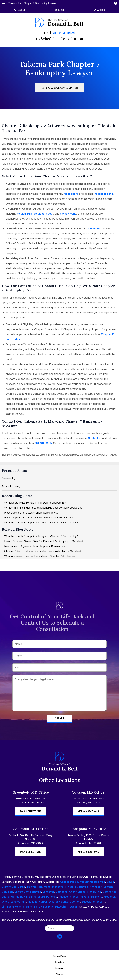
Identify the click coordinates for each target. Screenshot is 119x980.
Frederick (110, 897)
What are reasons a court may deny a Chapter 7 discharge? (40, 556)
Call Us (20, 10)
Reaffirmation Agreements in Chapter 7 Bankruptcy (35, 546)
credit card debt (43, 214)
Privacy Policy (60, 956)
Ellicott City (22, 892)
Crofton (108, 887)
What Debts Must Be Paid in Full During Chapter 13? (35, 503)
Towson (73, 907)
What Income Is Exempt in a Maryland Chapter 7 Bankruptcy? (41, 523)
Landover (48, 892)
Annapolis (96, 887)
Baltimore (96, 897)
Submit (59, 718)
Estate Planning (11, 486)
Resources (60, 968)
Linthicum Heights (13, 907)
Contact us (95, 438)
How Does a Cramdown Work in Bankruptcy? (31, 513)
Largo (22, 887)
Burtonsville (9, 887)
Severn (101, 902)
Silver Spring (85, 882)
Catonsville (110, 892)
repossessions (104, 194)
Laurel (6, 897)
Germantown (19, 897)
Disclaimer (60, 962)
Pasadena (65, 897)
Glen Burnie (94, 892)
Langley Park (18, 902)
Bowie (110, 882)
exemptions (93, 229)
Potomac (52, 897)
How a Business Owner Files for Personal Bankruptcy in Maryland (44, 541)
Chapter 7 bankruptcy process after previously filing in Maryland (43, 551)
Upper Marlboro (54, 887)
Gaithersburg (37, 897)
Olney (5, 902)
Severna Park (81, 897)
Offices (99, 10)
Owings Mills (46, 907)
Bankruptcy (9, 478)
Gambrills (31, 907)
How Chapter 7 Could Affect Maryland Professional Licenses (40, 518)
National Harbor (38, 902)
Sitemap (60, 974)
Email (59, 10)
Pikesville (61, 907)
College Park (68, 882)
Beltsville (36, 892)
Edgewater (88, 902)
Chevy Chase (77, 892)
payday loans (68, 214)
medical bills (24, 214)
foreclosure (71, 194)
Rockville (100, 882)
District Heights (58, 902)
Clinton (69, 887)
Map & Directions (31, 811)
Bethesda (62, 892)
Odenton (75, 902)
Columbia (8, 892)
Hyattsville (82, 887)
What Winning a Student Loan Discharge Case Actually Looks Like (43, 508)
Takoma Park (35, 887)
